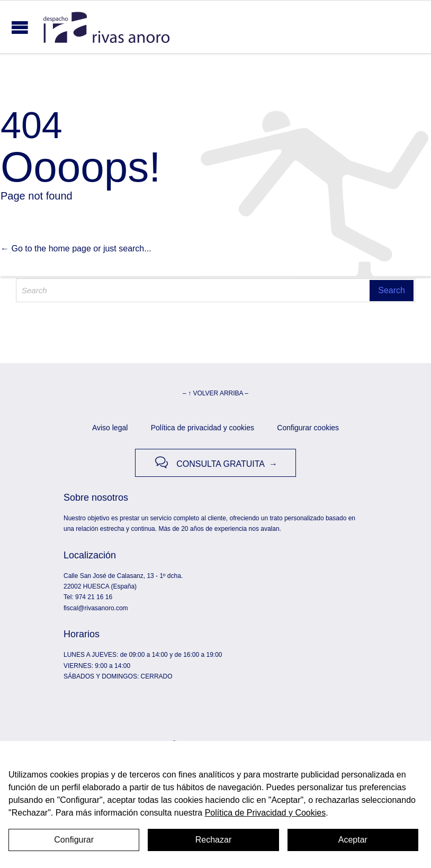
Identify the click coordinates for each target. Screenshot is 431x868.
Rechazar (213, 840)
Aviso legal (110, 428)
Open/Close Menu (20, 27)
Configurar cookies (308, 428)
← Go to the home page (46, 248)
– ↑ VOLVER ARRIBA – (215, 393)
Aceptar (353, 840)
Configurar (74, 840)
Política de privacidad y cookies (203, 428)
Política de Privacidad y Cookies (266, 813)
